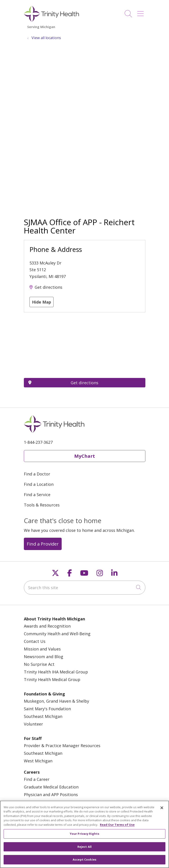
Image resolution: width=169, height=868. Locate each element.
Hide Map (42, 302)
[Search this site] (85, 588)
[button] (141, 12)
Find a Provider (43, 544)
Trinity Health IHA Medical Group (56, 672)
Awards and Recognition (47, 626)
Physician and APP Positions (51, 795)
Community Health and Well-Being (57, 634)
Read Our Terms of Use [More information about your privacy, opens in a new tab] (117, 825)
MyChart (85, 456)
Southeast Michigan (43, 716)
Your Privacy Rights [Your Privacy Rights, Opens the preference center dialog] (84, 834)
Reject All (84, 847)
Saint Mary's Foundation (47, 709)
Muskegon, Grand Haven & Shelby (56, 701)
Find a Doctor (37, 474)
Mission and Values (42, 649)
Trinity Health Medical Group (52, 679)
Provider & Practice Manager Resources (62, 746)
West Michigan (38, 761)
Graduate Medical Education (51, 787)
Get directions (48, 287)
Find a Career (37, 779)
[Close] (162, 808)
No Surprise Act (39, 664)
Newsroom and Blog (44, 657)
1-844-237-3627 (38, 442)
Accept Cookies (84, 859)
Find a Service (37, 495)
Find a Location (39, 484)
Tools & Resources (42, 505)
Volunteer (33, 724)
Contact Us (35, 641)
